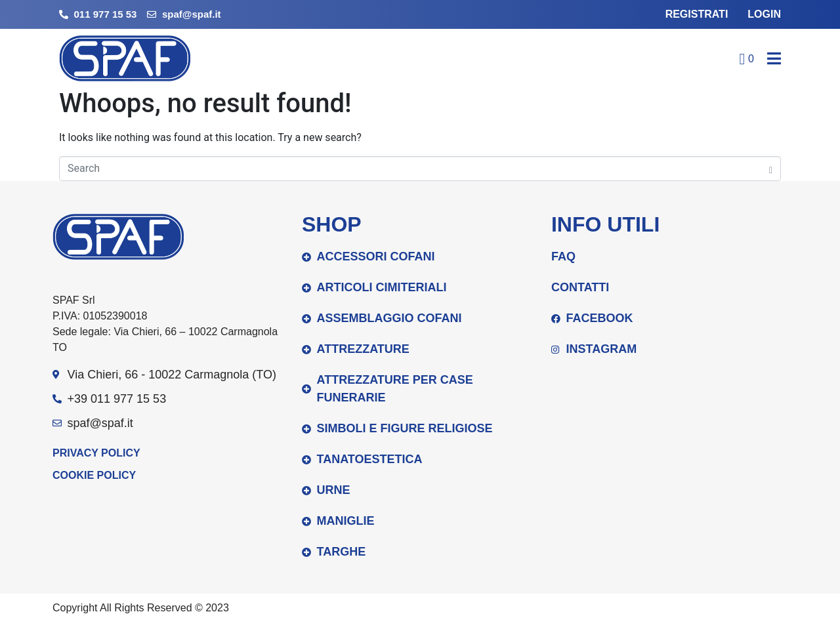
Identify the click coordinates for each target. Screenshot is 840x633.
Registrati (697, 14)
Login (764, 14)
